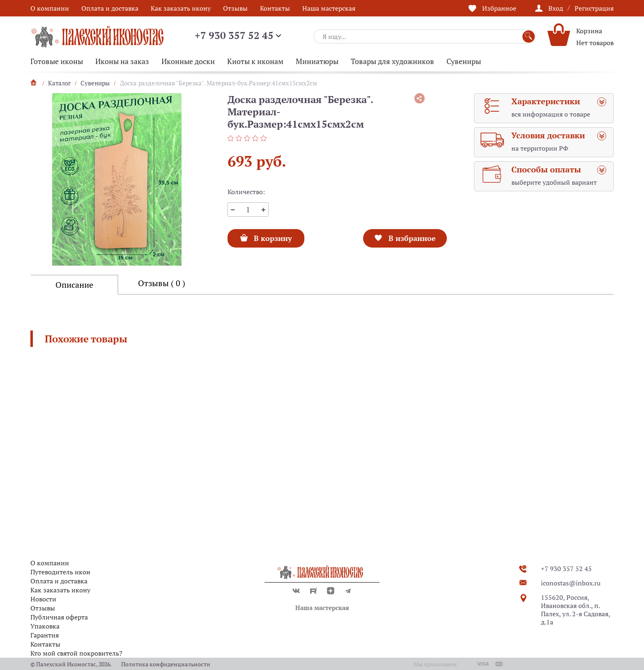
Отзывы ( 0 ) (162, 283)
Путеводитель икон (60, 572)
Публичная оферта (59, 617)
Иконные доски (188, 61)
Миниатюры (317, 61)
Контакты (275, 8)
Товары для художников (392, 61)
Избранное (499, 8)
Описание (74, 285)
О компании (50, 8)
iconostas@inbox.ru (571, 583)
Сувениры (464, 61)
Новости (43, 599)
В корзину (273, 236)
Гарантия (45, 635)
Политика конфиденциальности (166, 664)
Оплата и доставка (110, 8)
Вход (556, 8)
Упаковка (45, 626)
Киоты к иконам (255, 61)
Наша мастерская (329, 8)
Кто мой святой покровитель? (76, 653)
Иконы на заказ (122, 61)
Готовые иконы (57, 61)
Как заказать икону (181, 8)
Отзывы (235, 8)
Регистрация (594, 8)
